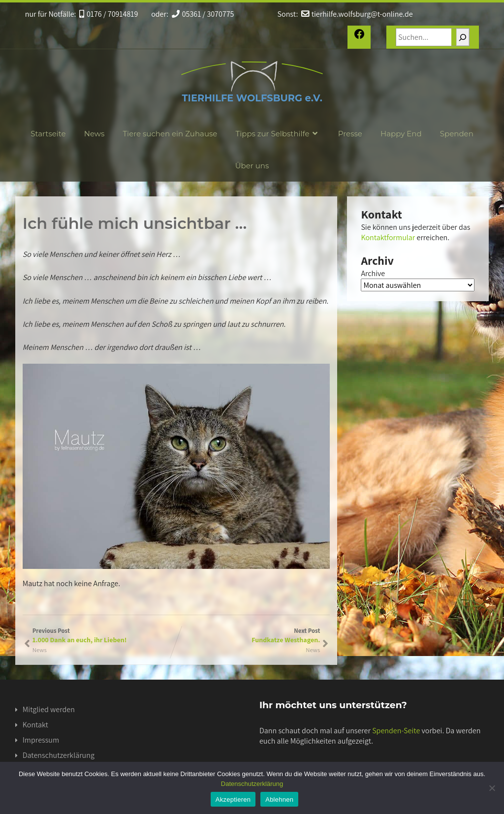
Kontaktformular (388, 237)
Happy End (401, 134)
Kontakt (35, 725)
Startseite (48, 134)
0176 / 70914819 (109, 14)
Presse (350, 134)
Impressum (41, 740)
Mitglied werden (49, 709)
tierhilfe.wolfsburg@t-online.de (357, 14)
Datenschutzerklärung (59, 755)
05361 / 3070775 (203, 14)
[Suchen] (463, 37)
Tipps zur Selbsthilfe (278, 134)
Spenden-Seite (396, 731)
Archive (373, 273)
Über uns (252, 166)
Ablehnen (279, 799)
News (94, 134)
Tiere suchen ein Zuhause (170, 134)
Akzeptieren (233, 799)
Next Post (248, 635)
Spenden (457, 134)
